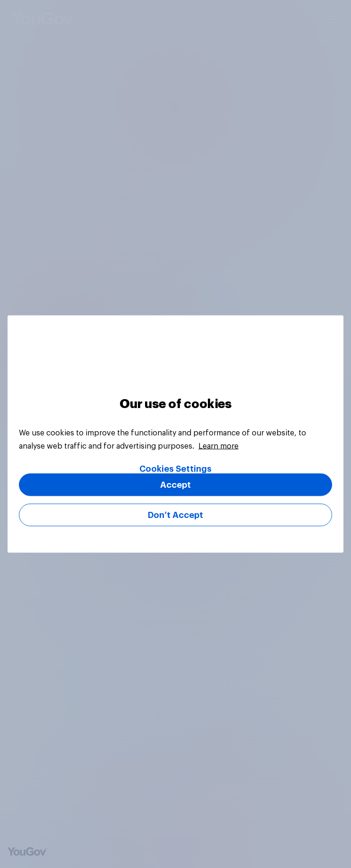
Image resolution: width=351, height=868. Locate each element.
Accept (175, 485)
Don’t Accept (175, 515)
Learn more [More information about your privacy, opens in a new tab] (218, 446)
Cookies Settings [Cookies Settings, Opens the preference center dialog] (175, 469)
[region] (175, 434)
